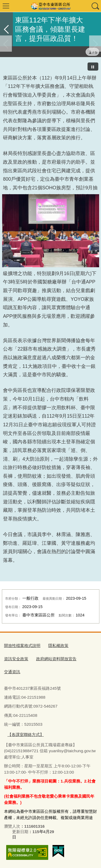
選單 (6, 6)
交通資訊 (12, 672)
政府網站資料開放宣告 (56, 659)
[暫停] (93, 67)
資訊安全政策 (16, 659)
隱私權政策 (58, 646)
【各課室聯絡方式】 (26, 735)
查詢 (95, 6)
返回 (6, 29)
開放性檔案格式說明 (22, 646)
